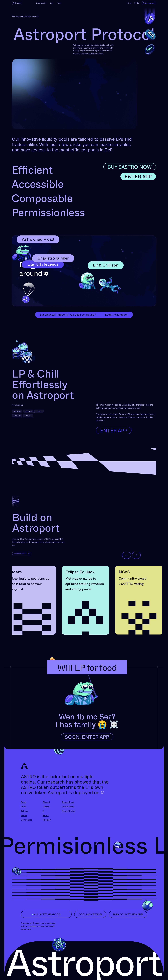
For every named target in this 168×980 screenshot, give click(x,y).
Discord (46, 802)
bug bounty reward (128, 914)
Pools (24, 807)
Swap (24, 802)
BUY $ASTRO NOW (130, 167)
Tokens (24, 811)
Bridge (24, 815)
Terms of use (68, 802)
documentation (90, 914)
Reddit (46, 815)
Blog (52, 3)
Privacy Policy (68, 811)
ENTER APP (138, 176)
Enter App (114, 430)
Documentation (41, 3)
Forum (59, 3)
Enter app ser (149, 3)
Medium (46, 807)
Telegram (47, 820)
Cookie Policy (68, 807)
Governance (26, 820)
